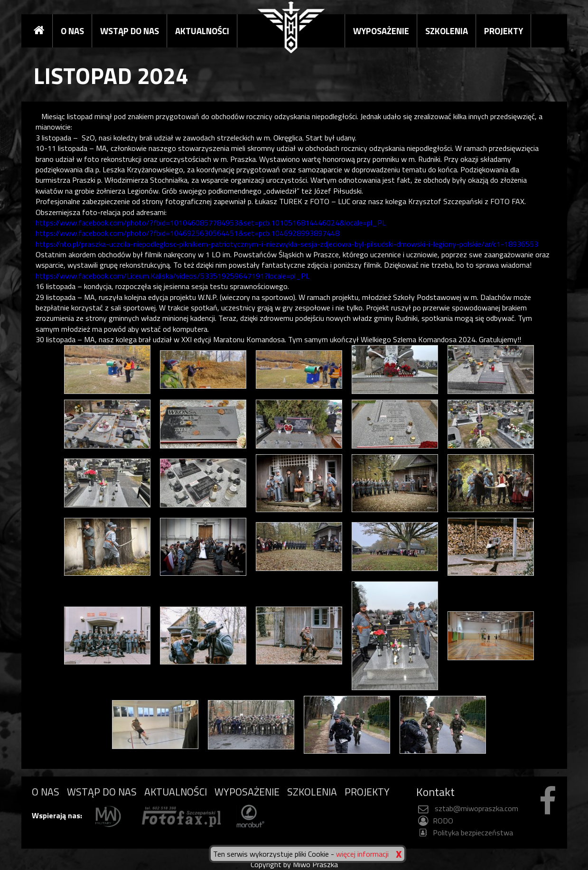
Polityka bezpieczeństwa (465, 833)
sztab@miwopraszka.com (467, 808)
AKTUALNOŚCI (202, 31)
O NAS (72, 31)
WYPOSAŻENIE (381, 31)
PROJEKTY (504, 31)
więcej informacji (362, 854)
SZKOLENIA (447, 31)
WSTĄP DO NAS (130, 31)
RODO (435, 821)
